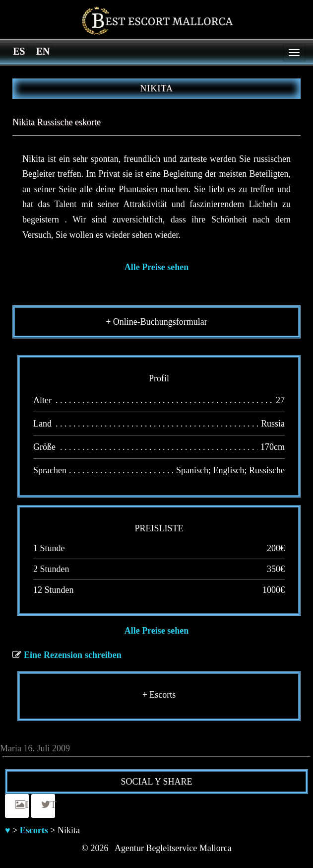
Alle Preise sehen (157, 267)
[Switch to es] (19, 51)
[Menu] (294, 53)
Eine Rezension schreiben (73, 655)
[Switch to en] (43, 51)
